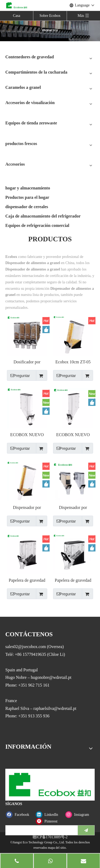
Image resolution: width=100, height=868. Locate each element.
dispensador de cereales (27, 207)
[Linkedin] (49, 815)
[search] (40, 830)
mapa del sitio (57, 848)
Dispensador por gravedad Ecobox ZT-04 (73, 508)
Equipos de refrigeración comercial (37, 225)
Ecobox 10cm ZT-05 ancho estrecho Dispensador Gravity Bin (73, 362)
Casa (17, 16)
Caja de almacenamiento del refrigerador (43, 216)
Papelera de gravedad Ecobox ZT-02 (27, 580)
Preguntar (18, 375)
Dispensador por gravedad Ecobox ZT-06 (27, 508)
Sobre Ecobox (50, 16)
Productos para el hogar (27, 197)
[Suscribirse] (86, 830)
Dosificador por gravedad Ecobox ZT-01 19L (27, 362)
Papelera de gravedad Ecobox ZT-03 (73, 580)
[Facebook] (20, 815)
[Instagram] (79, 815)
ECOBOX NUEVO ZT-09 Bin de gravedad (73, 435)
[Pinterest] (49, 821)
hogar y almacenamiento (28, 188)
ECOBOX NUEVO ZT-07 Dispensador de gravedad (27, 435)
